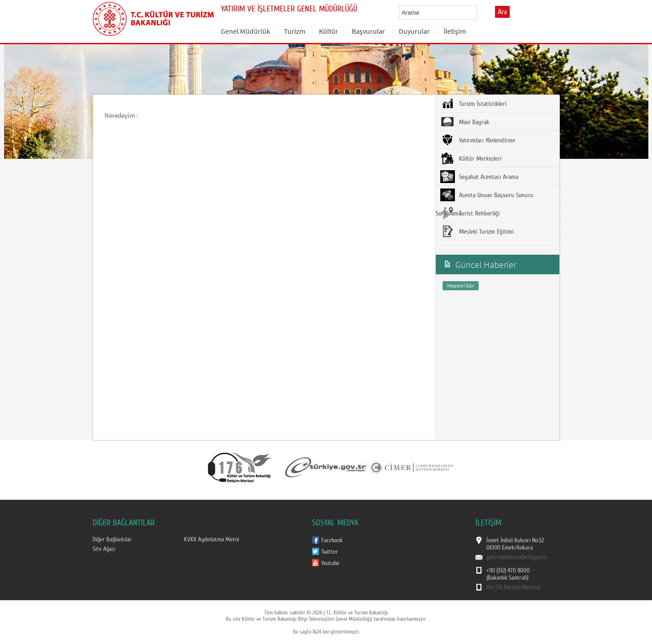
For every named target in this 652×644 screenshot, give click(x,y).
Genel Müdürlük (245, 31)
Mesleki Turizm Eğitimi (477, 231)
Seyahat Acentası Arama (479, 177)
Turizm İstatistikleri (473, 104)
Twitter (330, 552)
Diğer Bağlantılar (112, 539)
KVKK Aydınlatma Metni (211, 539)
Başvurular (368, 31)
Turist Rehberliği (470, 213)
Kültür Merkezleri (471, 158)
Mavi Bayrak (465, 122)
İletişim (455, 31)
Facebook (332, 540)
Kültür (329, 31)
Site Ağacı (104, 549)
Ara (502, 12)
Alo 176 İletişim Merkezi (514, 587)
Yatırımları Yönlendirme (478, 140)
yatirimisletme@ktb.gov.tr (517, 557)
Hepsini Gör (461, 285)
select (479, 12)
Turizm (295, 31)
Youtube (330, 563)
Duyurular (414, 31)
